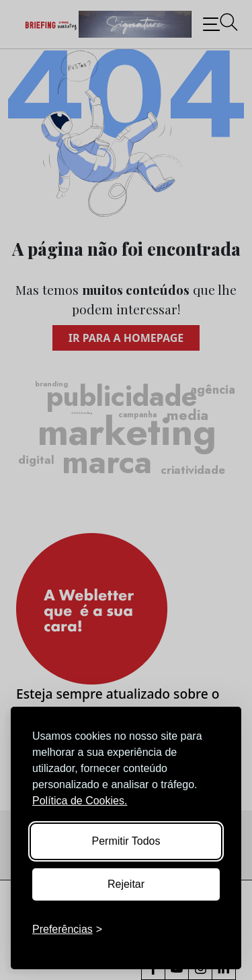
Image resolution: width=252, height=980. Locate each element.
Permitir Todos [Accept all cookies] (126, 841)
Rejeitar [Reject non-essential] (126, 884)
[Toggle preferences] (67, 930)
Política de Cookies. (80, 801)
